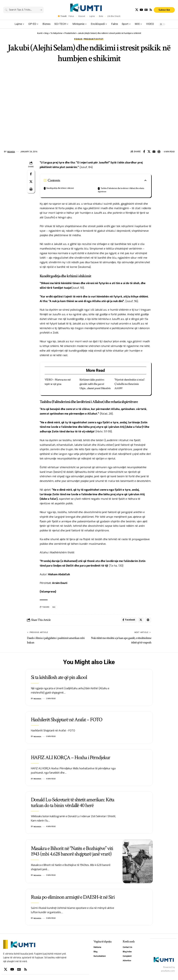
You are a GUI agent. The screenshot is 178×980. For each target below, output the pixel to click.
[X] (137, 10)
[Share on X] (149, 152)
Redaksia (12, 152)
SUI (54, 607)
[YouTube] (141, 10)
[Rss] (151, 10)
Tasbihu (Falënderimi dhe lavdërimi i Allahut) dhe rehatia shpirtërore (121, 190)
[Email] (154, 152)
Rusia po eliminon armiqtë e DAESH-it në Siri (73, 898)
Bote (101, 16)
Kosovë (82, 16)
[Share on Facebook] (144, 152)
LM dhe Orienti (114, 16)
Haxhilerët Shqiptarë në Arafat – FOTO (67, 721)
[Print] (159, 152)
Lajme (92, 16)
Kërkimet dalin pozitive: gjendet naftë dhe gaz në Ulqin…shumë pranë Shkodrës (95, 384)
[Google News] (146, 10)
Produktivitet (94, 39)
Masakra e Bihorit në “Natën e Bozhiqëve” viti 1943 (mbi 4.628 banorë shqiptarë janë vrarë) (72, 852)
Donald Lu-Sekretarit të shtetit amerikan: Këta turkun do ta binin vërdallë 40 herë (73, 804)
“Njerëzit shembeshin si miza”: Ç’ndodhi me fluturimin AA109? (130, 384)
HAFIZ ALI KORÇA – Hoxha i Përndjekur (71, 759)
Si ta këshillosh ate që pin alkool (59, 679)
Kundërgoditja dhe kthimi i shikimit (60, 188)
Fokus (71, 16)
